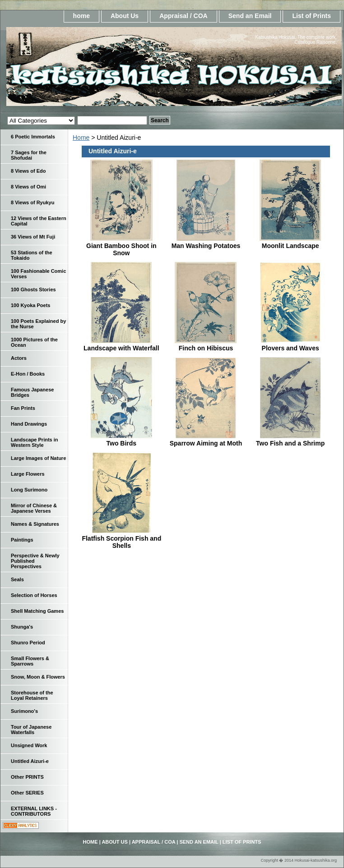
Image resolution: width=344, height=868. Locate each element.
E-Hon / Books (28, 374)
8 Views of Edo (28, 171)
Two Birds (122, 443)
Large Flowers (28, 474)
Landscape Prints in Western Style (35, 442)
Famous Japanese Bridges (32, 392)
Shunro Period (28, 643)
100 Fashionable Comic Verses (38, 274)
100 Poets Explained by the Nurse (38, 324)
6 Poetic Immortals (33, 137)
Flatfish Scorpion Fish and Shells (121, 542)
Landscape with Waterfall (121, 348)
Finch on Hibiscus (206, 348)
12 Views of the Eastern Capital (39, 221)
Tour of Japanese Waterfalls (31, 730)
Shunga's (22, 627)
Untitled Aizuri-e (30, 761)
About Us (125, 16)
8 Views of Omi (28, 187)
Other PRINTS (27, 777)
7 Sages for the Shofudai (29, 155)
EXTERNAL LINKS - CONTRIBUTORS (34, 811)
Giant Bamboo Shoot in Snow (121, 249)
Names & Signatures (35, 524)
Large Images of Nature (38, 458)
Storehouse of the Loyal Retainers (32, 695)
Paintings (22, 540)
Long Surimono (29, 490)
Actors (19, 358)
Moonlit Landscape (291, 246)
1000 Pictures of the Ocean (34, 342)
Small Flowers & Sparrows (30, 661)
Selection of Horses (34, 595)
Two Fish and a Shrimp (290, 443)
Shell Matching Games (37, 611)
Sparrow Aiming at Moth (206, 443)
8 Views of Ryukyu (33, 202)
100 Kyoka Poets (30, 305)
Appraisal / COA (184, 16)
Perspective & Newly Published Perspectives (35, 561)
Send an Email (250, 16)
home (81, 16)
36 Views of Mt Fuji (33, 237)
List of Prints (311, 16)
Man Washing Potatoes (206, 246)
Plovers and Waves (291, 348)
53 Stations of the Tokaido (32, 255)
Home (81, 138)
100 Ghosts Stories (33, 289)
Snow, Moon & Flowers (38, 677)
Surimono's (24, 711)
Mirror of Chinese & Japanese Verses (34, 508)
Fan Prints (23, 408)
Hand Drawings (29, 424)
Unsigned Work (29, 745)
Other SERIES (27, 793)
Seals (17, 579)
